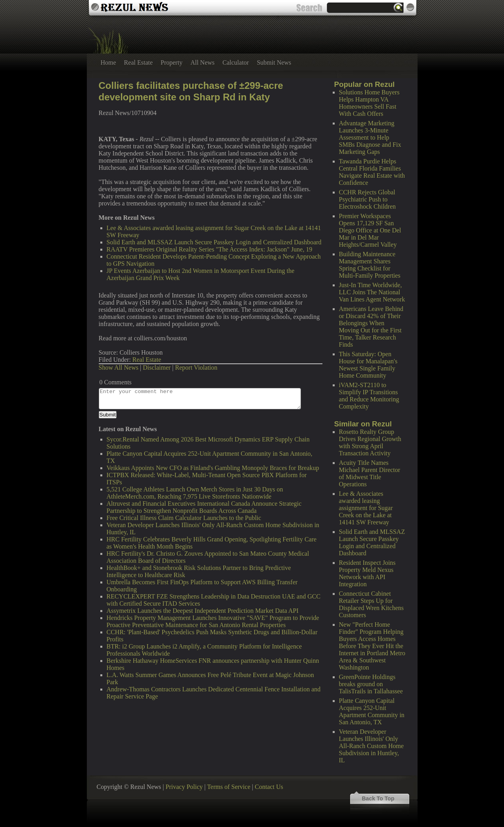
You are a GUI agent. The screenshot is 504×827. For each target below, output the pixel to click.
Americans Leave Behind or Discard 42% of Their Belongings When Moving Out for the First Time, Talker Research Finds (371, 327)
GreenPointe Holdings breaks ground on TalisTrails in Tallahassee (371, 684)
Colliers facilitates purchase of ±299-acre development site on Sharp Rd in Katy (191, 91)
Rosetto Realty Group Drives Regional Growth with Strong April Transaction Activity (370, 442)
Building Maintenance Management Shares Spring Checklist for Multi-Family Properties (370, 265)
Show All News (119, 367)
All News (202, 62)
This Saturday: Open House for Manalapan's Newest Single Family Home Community (368, 365)
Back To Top (378, 798)
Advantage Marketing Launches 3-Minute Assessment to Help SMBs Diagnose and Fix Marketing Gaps (370, 137)
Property (172, 62)
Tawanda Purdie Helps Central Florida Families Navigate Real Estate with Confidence (372, 172)
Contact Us (269, 787)
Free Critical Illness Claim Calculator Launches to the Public (184, 518)
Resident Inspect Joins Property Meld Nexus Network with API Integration (367, 573)
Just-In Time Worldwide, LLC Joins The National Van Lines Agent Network (372, 292)
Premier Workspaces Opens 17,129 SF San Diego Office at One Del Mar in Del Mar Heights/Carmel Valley (370, 230)
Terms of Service (229, 787)
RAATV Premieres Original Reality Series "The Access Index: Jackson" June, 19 (210, 249)
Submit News (274, 62)
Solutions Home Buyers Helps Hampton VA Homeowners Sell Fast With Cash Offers (369, 103)
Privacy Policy (184, 787)
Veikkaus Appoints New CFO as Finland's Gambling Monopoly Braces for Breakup (213, 468)
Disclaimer (157, 367)
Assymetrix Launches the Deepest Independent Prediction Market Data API (203, 611)
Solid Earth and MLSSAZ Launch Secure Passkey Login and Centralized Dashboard (372, 542)
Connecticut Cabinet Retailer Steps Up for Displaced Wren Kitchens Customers (371, 604)
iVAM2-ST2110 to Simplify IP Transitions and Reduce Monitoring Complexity (369, 396)
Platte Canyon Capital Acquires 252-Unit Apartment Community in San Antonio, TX (372, 711)
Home (108, 62)
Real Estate (138, 62)
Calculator (236, 62)
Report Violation (196, 367)
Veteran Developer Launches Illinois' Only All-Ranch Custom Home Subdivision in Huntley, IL (372, 746)
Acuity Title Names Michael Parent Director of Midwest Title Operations (370, 473)
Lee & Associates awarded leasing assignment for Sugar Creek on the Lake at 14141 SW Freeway (366, 508)
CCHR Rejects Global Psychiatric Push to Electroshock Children (368, 199)
